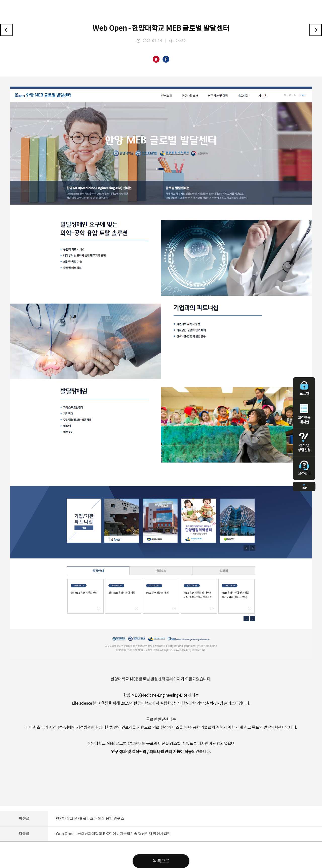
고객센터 (304, 468)
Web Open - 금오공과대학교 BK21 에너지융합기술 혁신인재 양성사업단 (113, 834)
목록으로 (161, 861)
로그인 (304, 388)
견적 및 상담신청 (304, 442)
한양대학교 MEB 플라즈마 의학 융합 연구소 (90, 819)
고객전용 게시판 (304, 414)
